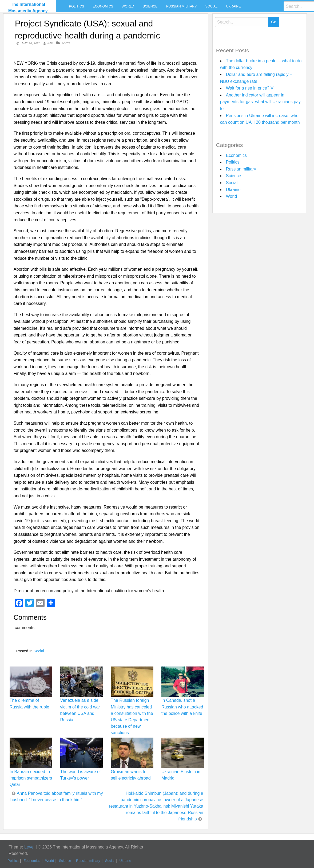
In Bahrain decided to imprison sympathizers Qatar (31, 778)
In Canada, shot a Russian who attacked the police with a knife (182, 707)
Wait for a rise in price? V (250, 88)
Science (150, 6)
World (128, 6)
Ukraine (233, 6)
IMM (50, 43)
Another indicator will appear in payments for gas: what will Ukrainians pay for (260, 102)
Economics (103, 6)
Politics (77, 6)
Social (211, 6)
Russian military (181, 6)
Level (29, 847)
